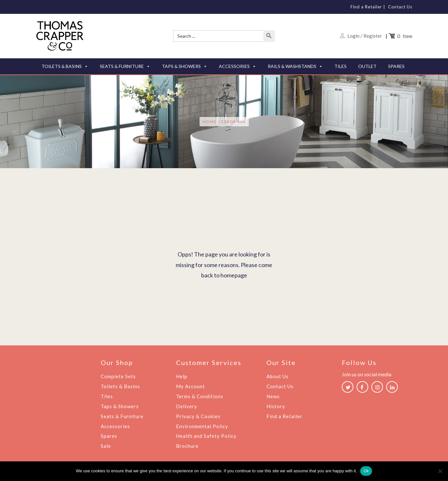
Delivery (187, 406)
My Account (191, 386)
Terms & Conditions (200, 396)
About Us (278, 377)
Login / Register (365, 36)
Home (210, 122)
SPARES (396, 66)
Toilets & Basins (120, 386)
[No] (440, 471)
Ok (366, 471)
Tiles (107, 396)
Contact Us (400, 7)
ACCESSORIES (238, 66)
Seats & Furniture (122, 415)
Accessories (115, 425)
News (273, 396)
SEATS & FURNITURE (125, 66)
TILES (341, 66)
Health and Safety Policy (206, 435)
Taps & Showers (120, 406)
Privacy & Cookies (198, 415)
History (276, 406)
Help (182, 377)
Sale (106, 444)
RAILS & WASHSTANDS (295, 66)
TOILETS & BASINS (65, 66)
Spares (109, 435)
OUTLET (367, 66)
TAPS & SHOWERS (185, 66)
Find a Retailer (366, 7)
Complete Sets (118, 377)
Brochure (187, 444)
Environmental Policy (202, 425)
